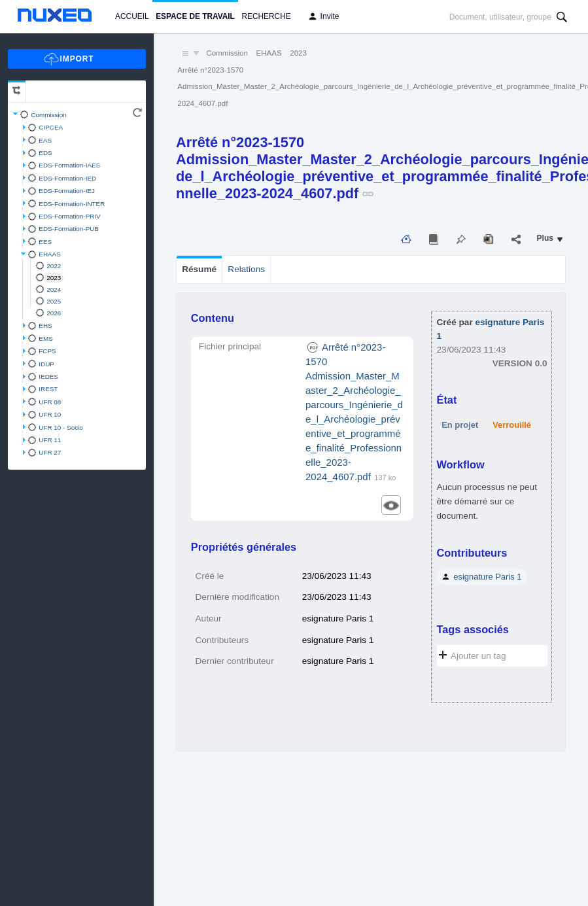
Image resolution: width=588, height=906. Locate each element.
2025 (54, 301)
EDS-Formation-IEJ (67, 191)
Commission (48, 115)
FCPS (47, 351)
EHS (45, 325)
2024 (54, 289)
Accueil (132, 16)
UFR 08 (50, 402)
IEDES (48, 376)
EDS (45, 153)
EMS (45, 339)
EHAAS (49, 254)
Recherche (266, 16)
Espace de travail (195, 16)
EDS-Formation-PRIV (69, 216)
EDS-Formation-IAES (69, 165)
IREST (48, 389)
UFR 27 (50, 452)
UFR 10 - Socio (61, 427)
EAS (45, 140)
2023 (54, 278)
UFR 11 (50, 440)
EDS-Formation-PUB (69, 229)
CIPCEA (51, 127)
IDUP (46, 364)
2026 (54, 313)
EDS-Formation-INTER (72, 204)
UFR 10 (50, 414)
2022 (54, 266)
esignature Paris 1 (487, 577)
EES (45, 242)
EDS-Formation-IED (67, 178)
